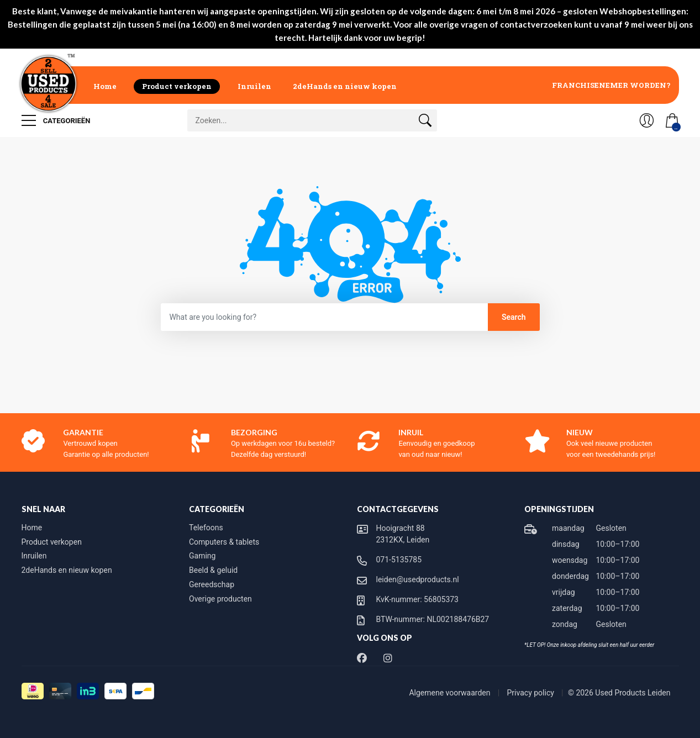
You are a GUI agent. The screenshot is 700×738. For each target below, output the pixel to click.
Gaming (202, 556)
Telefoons (206, 528)
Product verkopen (177, 86)
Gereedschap (212, 584)
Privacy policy (532, 693)
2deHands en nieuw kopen (345, 86)
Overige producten (220, 599)
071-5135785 (399, 560)
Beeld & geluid (213, 570)
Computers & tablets (224, 542)
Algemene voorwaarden (451, 693)
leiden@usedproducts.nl (418, 579)
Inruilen (254, 86)
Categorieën (56, 120)
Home (105, 86)
